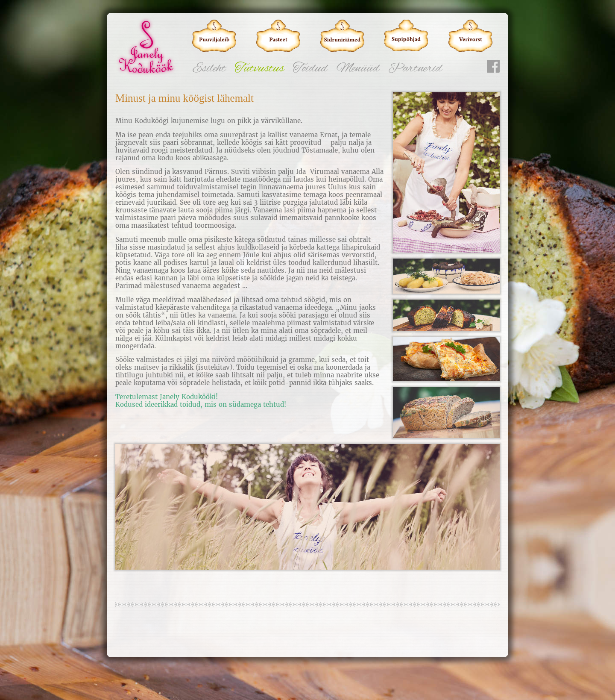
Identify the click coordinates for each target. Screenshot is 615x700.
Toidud (310, 69)
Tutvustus (259, 69)
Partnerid (415, 69)
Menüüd (358, 69)
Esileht (209, 69)
